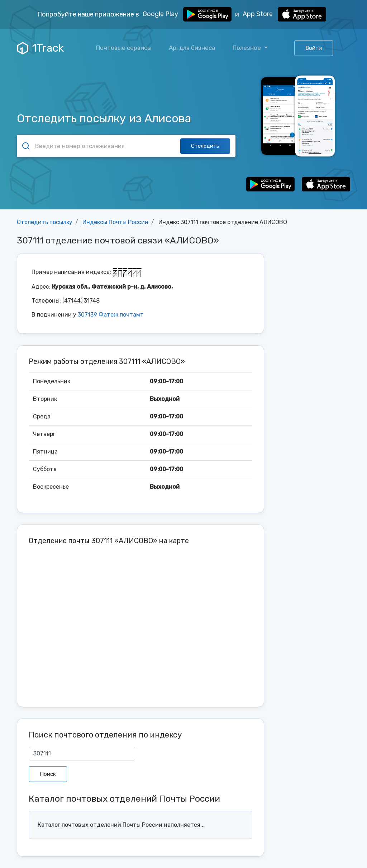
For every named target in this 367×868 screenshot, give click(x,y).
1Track (40, 48)
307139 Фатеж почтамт (111, 315)
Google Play (187, 14)
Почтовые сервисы (124, 48)
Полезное (247, 48)
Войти (314, 48)
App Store (284, 14)
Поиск (48, 774)
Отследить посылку (45, 222)
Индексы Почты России (115, 222)
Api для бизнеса (192, 48)
